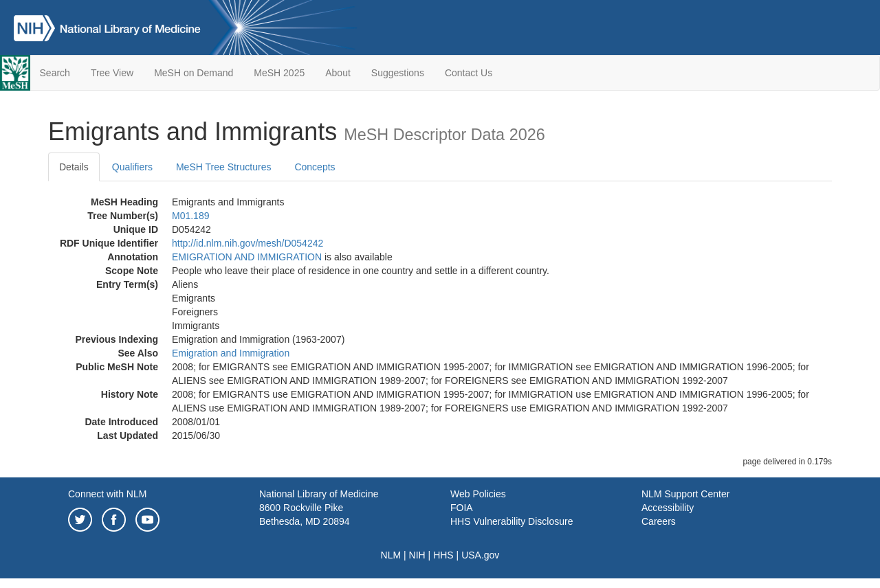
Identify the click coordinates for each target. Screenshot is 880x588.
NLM (391, 555)
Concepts (315, 167)
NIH (417, 555)
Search (55, 73)
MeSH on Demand (194, 73)
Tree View (112, 73)
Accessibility (668, 508)
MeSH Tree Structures (224, 167)
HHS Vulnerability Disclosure (511, 521)
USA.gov (480, 555)
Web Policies (478, 494)
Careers (659, 521)
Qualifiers (132, 167)
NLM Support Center (685, 494)
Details (74, 167)
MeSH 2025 (279, 73)
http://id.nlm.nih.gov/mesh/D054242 (247, 243)
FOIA (462, 508)
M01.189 (190, 216)
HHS (443, 555)
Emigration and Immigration (231, 353)
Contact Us (469, 73)
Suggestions (398, 73)
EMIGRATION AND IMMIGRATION (247, 257)
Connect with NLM (107, 494)
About (338, 73)
